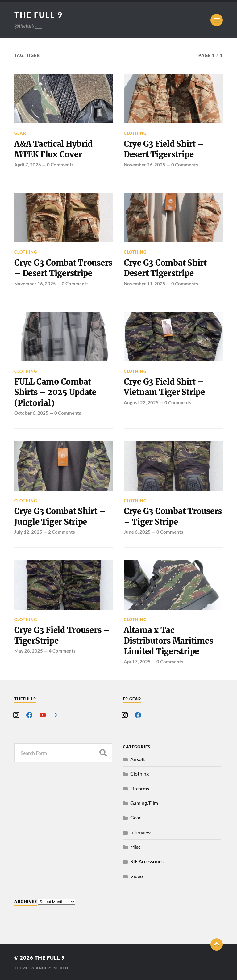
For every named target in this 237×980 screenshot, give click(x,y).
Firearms (140, 788)
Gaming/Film (144, 803)
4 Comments (62, 651)
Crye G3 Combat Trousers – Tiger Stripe (173, 516)
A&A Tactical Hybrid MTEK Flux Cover (53, 149)
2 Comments (62, 532)
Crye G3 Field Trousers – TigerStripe (62, 635)
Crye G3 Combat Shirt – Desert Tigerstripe (169, 268)
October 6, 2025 (31, 413)
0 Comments (60, 165)
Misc (135, 847)
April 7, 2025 (137, 662)
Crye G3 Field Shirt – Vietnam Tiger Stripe (164, 387)
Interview (140, 832)
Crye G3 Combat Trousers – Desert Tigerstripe (63, 268)
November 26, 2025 (145, 165)
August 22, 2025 (141, 402)
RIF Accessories (147, 861)
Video (137, 876)
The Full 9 (38, 15)
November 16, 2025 (35, 284)
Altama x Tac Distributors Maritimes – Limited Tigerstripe (173, 641)
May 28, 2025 (29, 651)
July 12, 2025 (28, 532)
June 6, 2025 (137, 532)
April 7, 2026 (28, 165)
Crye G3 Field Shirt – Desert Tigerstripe (164, 149)
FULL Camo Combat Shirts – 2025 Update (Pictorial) (55, 392)
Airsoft (138, 759)
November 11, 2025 (145, 284)
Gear (20, 133)
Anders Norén (52, 968)
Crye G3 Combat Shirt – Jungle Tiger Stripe (60, 516)
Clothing (135, 133)
